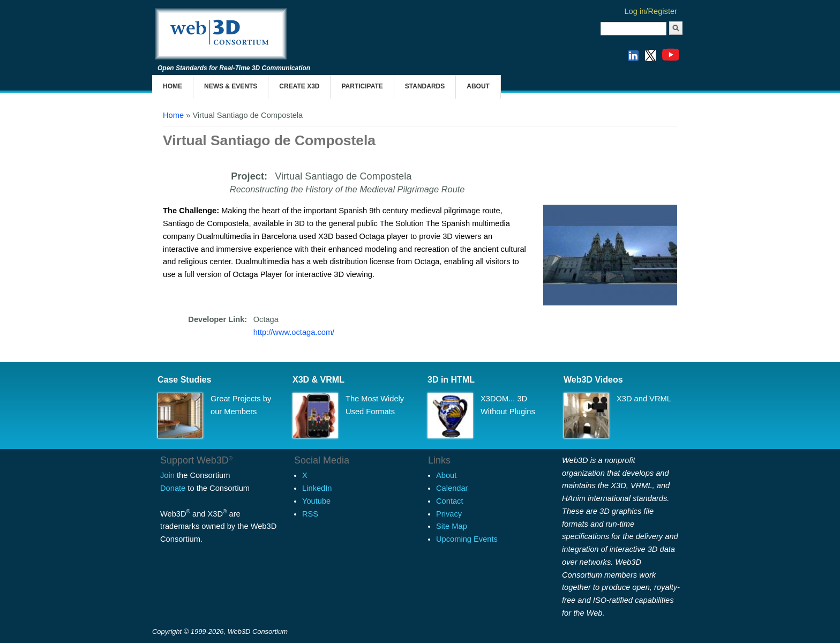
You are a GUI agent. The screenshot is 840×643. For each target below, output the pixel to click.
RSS (310, 514)
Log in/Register (651, 11)
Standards (425, 86)
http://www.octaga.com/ (294, 332)
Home (172, 86)
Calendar (452, 488)
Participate (362, 86)
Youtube (316, 501)
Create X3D (299, 86)
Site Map (452, 526)
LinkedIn (317, 488)
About (478, 86)
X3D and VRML (644, 399)
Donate (173, 488)
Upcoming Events (467, 539)
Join (167, 475)
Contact (450, 501)
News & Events (231, 86)
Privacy (449, 514)
